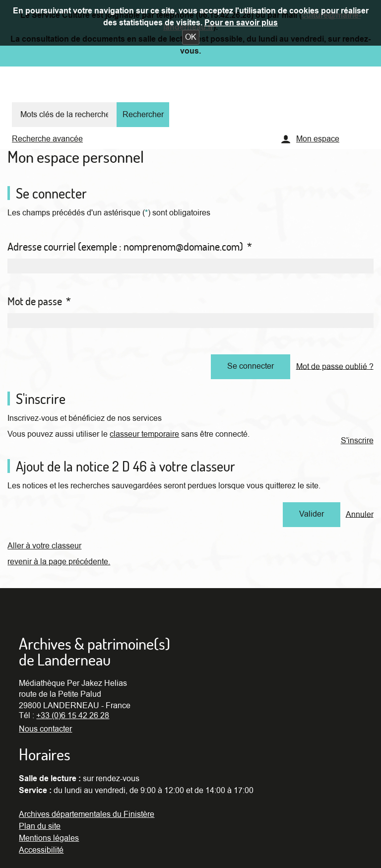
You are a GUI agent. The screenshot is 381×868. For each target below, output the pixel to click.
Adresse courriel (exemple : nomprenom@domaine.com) (130, 247)
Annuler (360, 514)
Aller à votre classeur (44, 546)
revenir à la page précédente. (59, 562)
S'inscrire (357, 441)
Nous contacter (45, 729)
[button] (191, 37)
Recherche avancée (47, 139)
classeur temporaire (144, 434)
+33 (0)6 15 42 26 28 (73, 716)
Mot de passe (39, 301)
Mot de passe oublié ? (335, 366)
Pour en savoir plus (241, 23)
